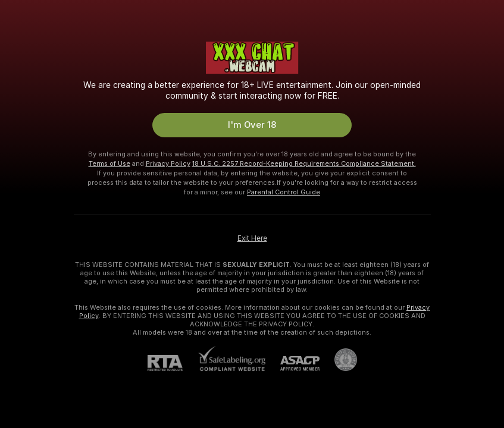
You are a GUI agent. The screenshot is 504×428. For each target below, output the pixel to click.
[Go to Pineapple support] (338, 360)
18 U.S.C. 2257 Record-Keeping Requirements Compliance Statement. (304, 163)
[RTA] (173, 363)
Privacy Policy (168, 163)
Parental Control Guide (284, 192)
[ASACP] (292, 364)
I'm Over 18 (252, 125)
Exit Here (252, 238)
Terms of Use (109, 163)
